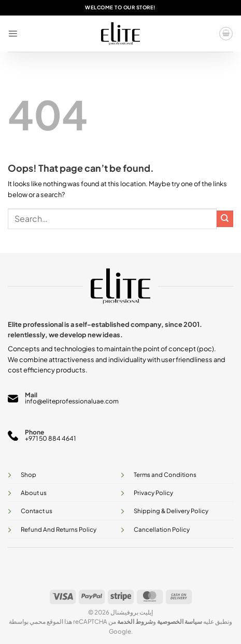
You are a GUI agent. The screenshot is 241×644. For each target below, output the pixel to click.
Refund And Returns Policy (59, 529)
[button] (13, 33)
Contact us (37, 511)
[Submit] (225, 219)
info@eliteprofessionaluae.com (72, 401)
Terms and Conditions (165, 475)
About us (34, 493)
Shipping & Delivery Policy (171, 511)
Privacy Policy (153, 493)
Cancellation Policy (162, 529)
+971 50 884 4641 (50, 438)
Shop (29, 475)
